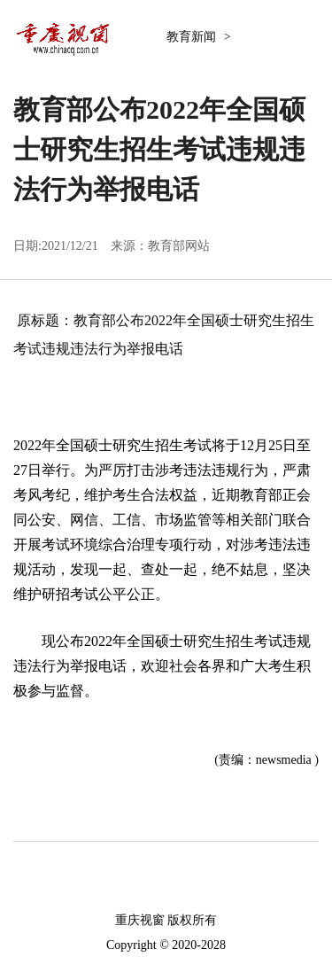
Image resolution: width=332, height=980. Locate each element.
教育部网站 (179, 246)
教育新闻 (193, 37)
